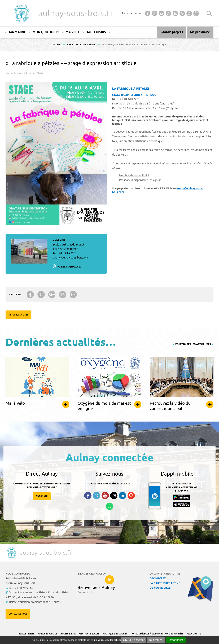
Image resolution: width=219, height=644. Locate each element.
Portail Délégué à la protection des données (157, 634)
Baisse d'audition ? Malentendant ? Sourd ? (35, 602)
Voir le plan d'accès (69, 267)
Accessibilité (68, 634)
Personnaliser (176, 640)
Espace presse (27, 634)
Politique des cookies (115, 634)
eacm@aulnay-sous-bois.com (70, 258)
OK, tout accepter (134, 640)
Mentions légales (89, 634)
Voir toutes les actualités (193, 344)
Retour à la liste (18, 315)
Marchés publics (47, 634)
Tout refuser (156, 640)
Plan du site (194, 634)
